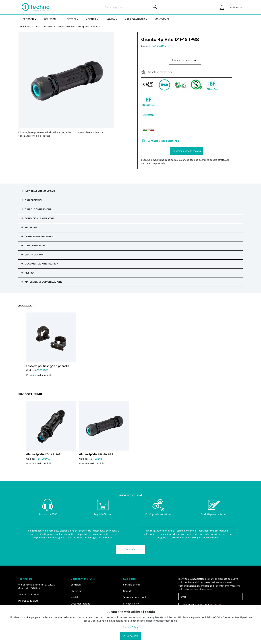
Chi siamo (76, 591)
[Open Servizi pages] (79, 19)
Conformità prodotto (39, 236)
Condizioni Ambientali (39, 218)
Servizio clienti (131, 585)
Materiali (31, 227)
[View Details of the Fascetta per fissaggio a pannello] (51, 337)
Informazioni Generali (40, 191)
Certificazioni (34, 255)
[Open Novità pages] (118, 19)
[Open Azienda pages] (99, 19)
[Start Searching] (155, 7)
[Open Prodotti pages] (37, 19)
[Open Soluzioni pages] (60, 19)
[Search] (130, 7)
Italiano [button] (236, 8)
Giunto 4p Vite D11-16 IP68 (87, 27)
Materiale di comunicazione (43, 282)
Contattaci (130, 549)
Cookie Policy (131, 627)
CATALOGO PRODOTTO (43, 27)
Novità (74, 597)
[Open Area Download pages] (148, 19)
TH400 (69, 27)
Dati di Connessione (38, 209)
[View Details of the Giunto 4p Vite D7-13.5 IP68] (51, 426)
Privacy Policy (131, 604)
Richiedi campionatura (185, 60)
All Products (24, 27)
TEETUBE (60, 27)
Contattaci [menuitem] (162, 19)
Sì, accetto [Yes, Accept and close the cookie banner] (130, 636)
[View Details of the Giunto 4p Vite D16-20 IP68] (104, 426)
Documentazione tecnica (41, 264)
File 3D (29, 273)
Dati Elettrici (33, 200)
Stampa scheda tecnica (187, 151)
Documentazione (80, 604)
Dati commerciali (36, 246)
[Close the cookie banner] (258, 608)
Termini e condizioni (134, 597)
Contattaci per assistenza (163, 141)
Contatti (128, 591)
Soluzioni (76, 585)
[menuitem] (29, 19)
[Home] (36, 7)
